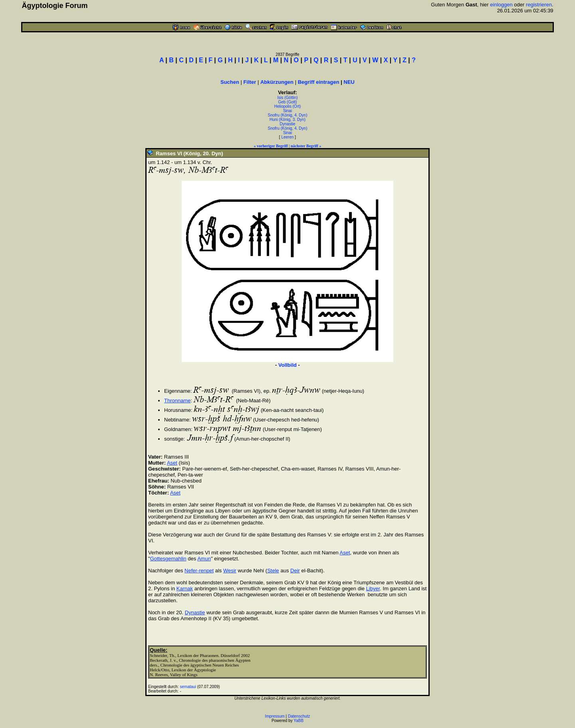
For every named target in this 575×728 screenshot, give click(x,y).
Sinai (287, 111)
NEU (349, 82)
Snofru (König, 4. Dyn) (288, 115)
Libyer (373, 589)
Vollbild (287, 365)
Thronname (177, 401)
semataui (188, 687)
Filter (250, 82)
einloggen (501, 5)
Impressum (275, 716)
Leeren (287, 137)
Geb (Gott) (287, 102)
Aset (172, 463)
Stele (273, 571)
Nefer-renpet (199, 571)
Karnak (185, 589)
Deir (295, 571)
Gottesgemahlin (168, 559)
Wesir (230, 571)
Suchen (230, 82)
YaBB (298, 721)
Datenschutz (299, 716)
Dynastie (288, 124)
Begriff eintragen (319, 82)
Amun (204, 559)
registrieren (539, 5)
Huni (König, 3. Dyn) (287, 120)
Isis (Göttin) (287, 98)
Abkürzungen (277, 82)
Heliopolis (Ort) (288, 106)
